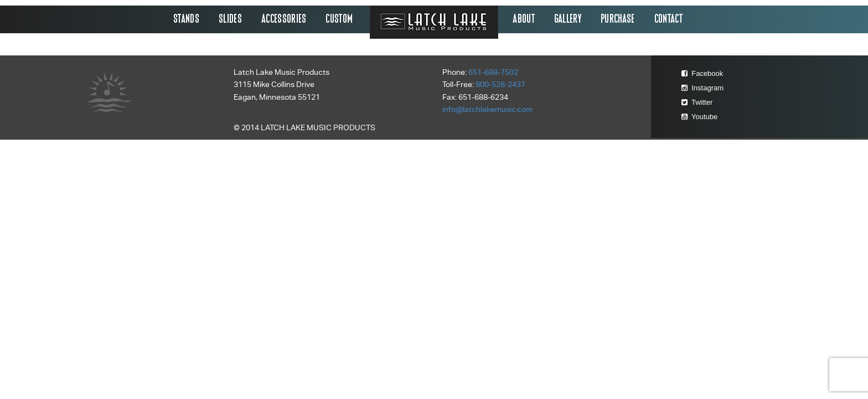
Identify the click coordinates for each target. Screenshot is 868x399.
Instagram (702, 88)
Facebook (702, 73)
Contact (669, 19)
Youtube (699, 117)
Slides (231, 19)
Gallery (568, 19)
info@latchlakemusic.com (487, 109)
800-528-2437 (500, 85)
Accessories (285, 19)
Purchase (618, 19)
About (524, 19)
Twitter (697, 102)
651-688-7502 (493, 72)
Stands (187, 19)
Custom (340, 19)
